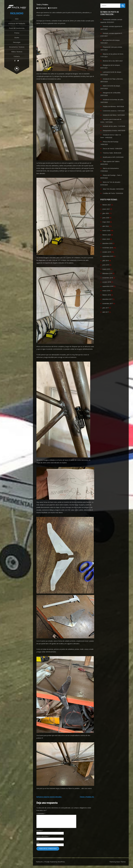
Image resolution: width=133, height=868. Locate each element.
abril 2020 (106, 226)
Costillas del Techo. (109, 193)
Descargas (17, 42)
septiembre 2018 (108, 286)
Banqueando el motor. (110, 130)
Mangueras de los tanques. (112, 65)
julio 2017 (106, 308)
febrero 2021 (107, 205)
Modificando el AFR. (109, 157)
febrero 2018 (107, 295)
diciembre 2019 (107, 243)
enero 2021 (106, 209)
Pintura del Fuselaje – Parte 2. (112, 175)
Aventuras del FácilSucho (17, 23)
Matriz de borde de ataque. (112, 86)
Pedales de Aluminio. (110, 106)
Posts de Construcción (17, 28)
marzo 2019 (106, 269)
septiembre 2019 (108, 256)
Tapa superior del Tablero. (111, 161)
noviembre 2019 (108, 248)
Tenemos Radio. (108, 153)
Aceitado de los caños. (110, 126)
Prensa (17, 33)
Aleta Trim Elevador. (109, 189)
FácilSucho (17, 13)
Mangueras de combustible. (112, 93)
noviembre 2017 (108, 303)
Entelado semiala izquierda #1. (113, 33)
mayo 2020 (106, 222)
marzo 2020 (106, 230)
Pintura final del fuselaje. (111, 142)
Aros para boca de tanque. (111, 40)
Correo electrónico (43, 839)
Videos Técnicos (17, 52)
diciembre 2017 (107, 299)
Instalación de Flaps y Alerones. (113, 79)
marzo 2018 (106, 291)
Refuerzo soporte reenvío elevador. (49, 797)
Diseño (17, 38)
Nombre (40, 833)
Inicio (17, 19)
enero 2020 (106, 239)
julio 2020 (106, 213)
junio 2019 (106, 265)
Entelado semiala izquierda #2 (112, 26)
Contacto (17, 56)
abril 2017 (106, 312)
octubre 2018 (107, 282)
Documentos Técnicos (17, 47)
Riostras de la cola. (109, 61)
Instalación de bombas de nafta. (113, 100)
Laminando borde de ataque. (112, 72)
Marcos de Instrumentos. (111, 168)
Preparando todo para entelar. (113, 47)
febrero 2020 (107, 235)
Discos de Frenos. (109, 149)
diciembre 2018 (107, 273)
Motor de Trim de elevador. (112, 182)
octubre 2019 (107, 252)
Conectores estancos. (110, 111)
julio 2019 (106, 261)
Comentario (41, 813)
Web (38, 844)
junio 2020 (106, 218)
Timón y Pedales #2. (87, 797)
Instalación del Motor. (110, 115)
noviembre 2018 (108, 278)
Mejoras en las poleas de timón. (113, 54)
